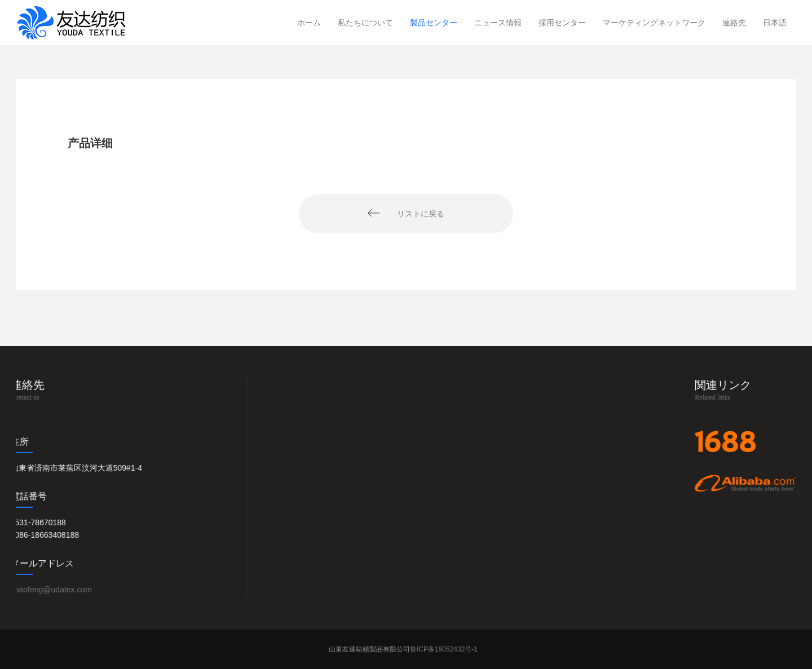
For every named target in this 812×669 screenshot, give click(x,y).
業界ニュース (564, 590)
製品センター (434, 23)
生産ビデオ (288, 590)
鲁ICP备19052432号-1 (445, 649)
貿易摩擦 (557, 573)
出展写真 (284, 555)
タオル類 (420, 538)
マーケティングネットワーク (654, 23)
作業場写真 (288, 573)
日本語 (775, 23)
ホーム (309, 23)
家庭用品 (420, 590)
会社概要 (284, 538)
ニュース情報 (498, 23)
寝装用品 (420, 573)
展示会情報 (561, 555)
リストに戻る (421, 214)
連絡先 (734, 23)
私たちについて (365, 23)
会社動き (557, 538)
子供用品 (420, 555)
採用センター (562, 23)
